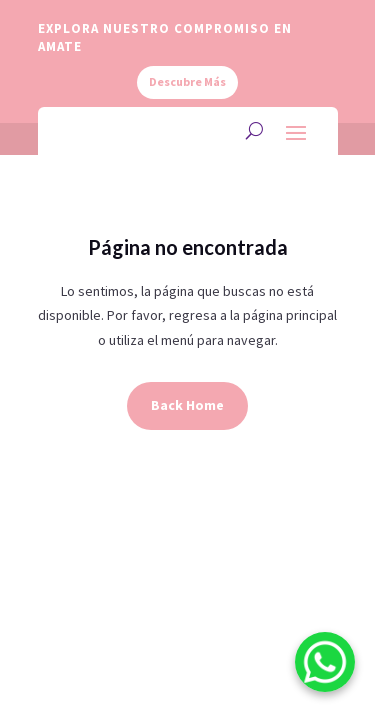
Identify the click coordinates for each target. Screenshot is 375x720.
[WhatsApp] (325, 666)
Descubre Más (187, 81)
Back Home (187, 405)
